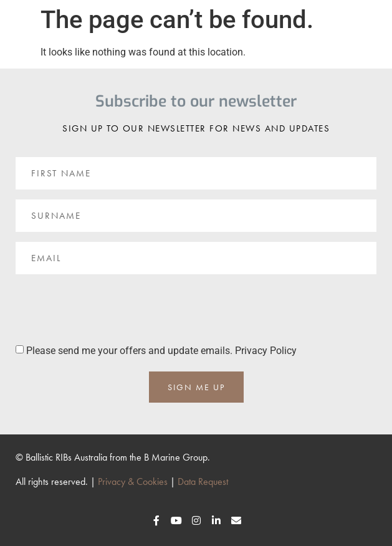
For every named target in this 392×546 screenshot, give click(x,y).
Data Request (203, 481)
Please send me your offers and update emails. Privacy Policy (161, 351)
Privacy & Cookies (133, 481)
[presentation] (110, 309)
